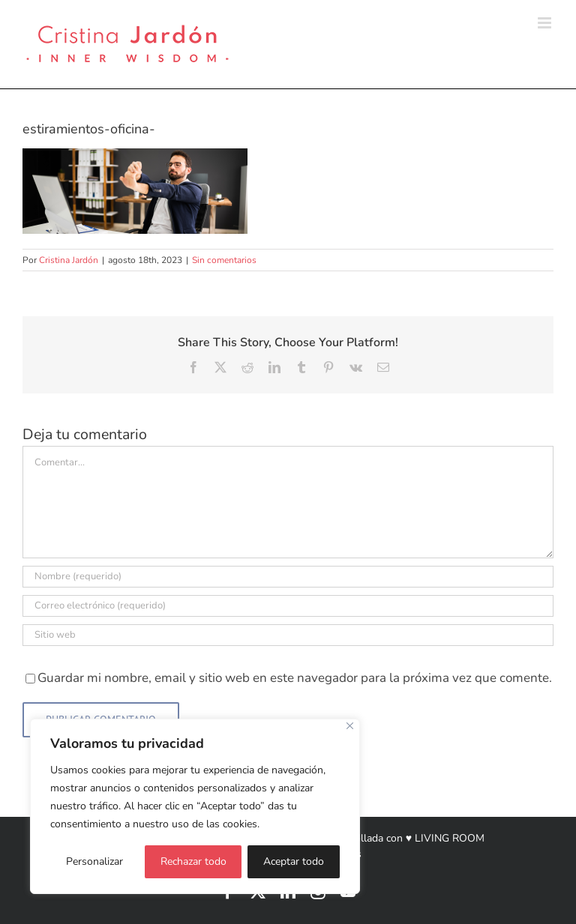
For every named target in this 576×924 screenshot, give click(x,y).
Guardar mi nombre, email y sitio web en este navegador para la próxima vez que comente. (295, 678)
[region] (195, 806)
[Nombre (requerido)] (288, 577)
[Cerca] (350, 726)
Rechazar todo (193, 861)
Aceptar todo (294, 861)
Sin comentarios (224, 260)
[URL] (288, 635)
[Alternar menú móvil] (546, 23)
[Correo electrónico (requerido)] (288, 606)
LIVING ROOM (450, 838)
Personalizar (94, 861)
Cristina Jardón (69, 260)
